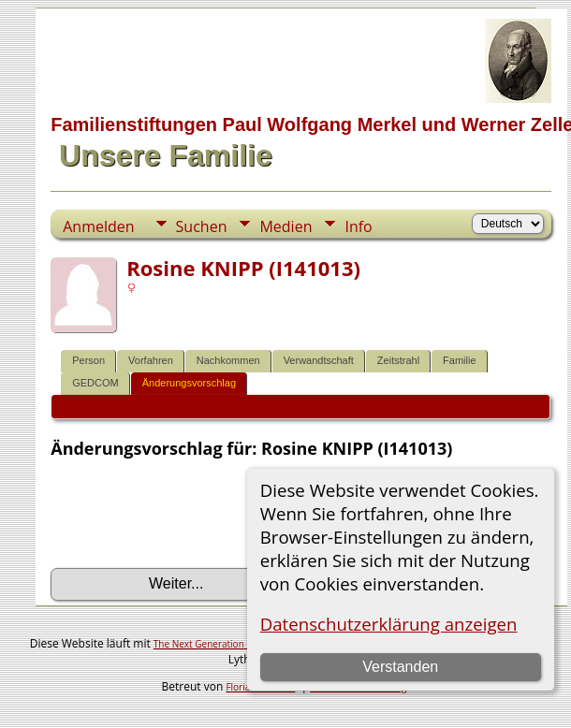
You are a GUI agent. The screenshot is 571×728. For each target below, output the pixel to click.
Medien (285, 226)
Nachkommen (228, 360)
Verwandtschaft (319, 360)
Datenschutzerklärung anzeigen (389, 624)
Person (88, 360)
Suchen (202, 226)
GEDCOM (95, 383)
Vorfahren (151, 360)
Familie (459, 360)
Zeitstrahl (398, 360)
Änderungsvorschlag (189, 383)
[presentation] (193, 514)
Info (358, 226)
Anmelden (98, 226)
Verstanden (400, 667)
